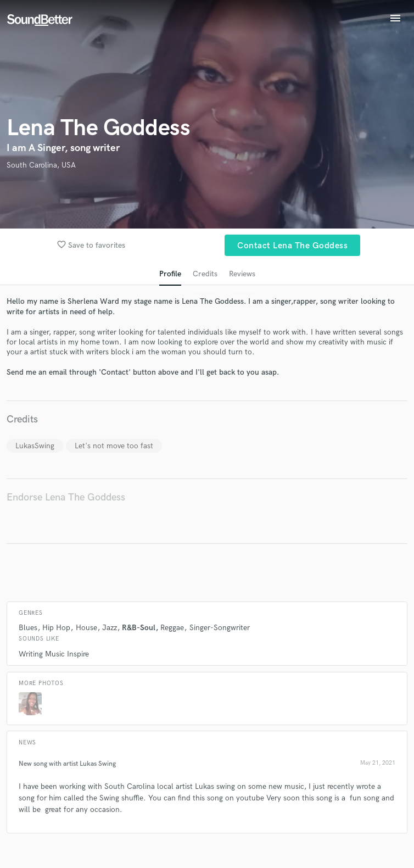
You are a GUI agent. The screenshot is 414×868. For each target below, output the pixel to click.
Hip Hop (56, 628)
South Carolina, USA (41, 165)
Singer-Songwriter (220, 628)
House (86, 628)
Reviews (242, 274)
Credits (205, 274)
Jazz (110, 628)
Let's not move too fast (114, 446)
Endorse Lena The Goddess (66, 497)
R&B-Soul (139, 628)
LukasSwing (35, 446)
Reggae (172, 628)
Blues (28, 628)
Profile (170, 274)
